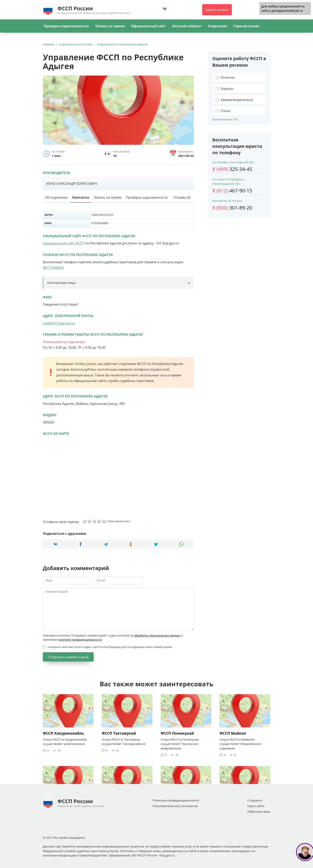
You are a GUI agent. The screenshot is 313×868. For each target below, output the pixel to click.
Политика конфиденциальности (176, 800)
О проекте (255, 800)
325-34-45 (232, 169)
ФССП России (75, 8)
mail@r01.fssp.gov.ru (59, 323)
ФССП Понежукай (177, 733)
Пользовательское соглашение (175, 806)
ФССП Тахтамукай (119, 733)
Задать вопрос (217, 10)
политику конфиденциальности (80, 640)
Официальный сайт (148, 26)
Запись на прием (110, 26)
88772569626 (53, 268)
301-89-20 (232, 208)
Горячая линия (246, 26)
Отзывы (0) (182, 197)
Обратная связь (259, 812)
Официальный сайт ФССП (64, 243)
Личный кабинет (187, 26)
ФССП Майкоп (233, 733)
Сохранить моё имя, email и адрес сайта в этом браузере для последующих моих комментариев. (110, 647)
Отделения (217, 26)
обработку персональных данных (157, 635)
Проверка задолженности (66, 26)
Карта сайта (256, 806)
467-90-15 (232, 190)
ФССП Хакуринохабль (63, 733)
